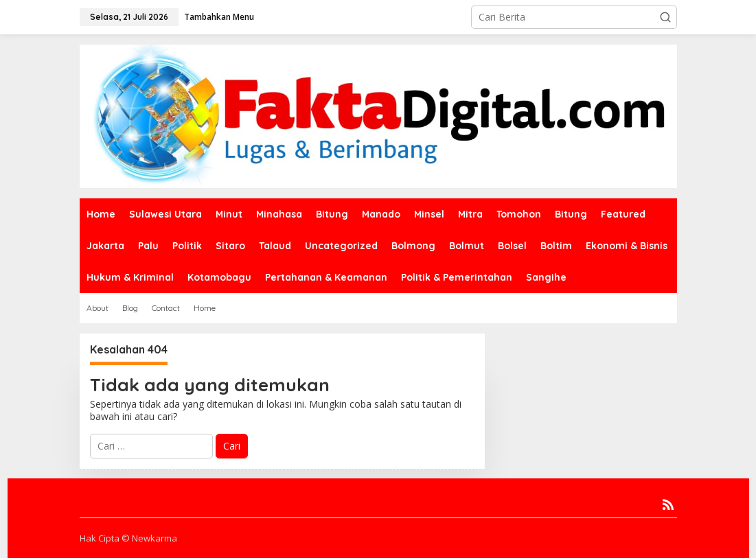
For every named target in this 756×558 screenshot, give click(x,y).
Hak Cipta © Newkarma (128, 538)
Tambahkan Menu (219, 17)
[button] (665, 17)
